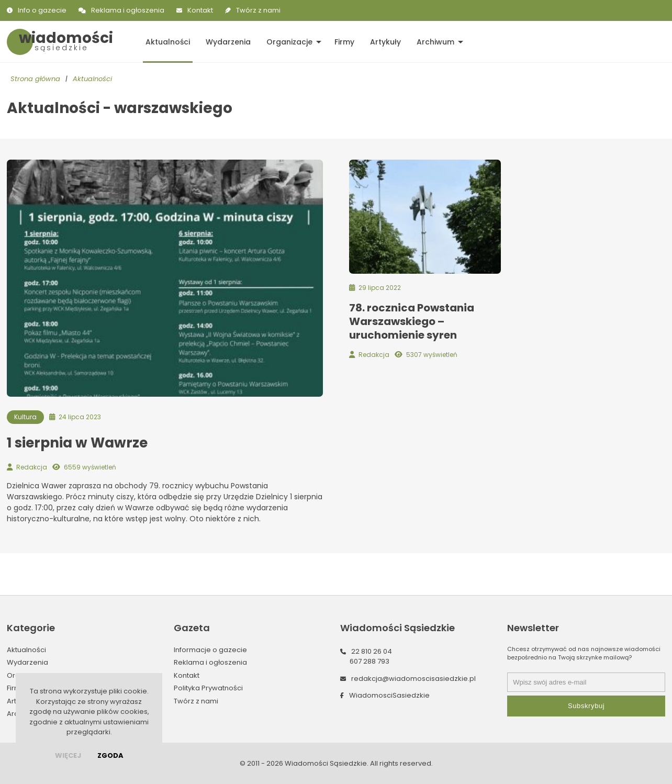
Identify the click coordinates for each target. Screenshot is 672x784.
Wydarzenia (228, 42)
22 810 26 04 (372, 651)
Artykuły (385, 42)
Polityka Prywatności (208, 688)
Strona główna (35, 79)
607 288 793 (369, 661)
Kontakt (200, 10)
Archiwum (435, 42)
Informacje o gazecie (210, 650)
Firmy (344, 42)
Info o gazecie (42, 10)
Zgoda (110, 755)
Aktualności (168, 42)
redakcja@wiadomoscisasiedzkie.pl (413, 679)
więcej (68, 755)
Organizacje (289, 42)
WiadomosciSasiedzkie (389, 695)
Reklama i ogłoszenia (128, 10)
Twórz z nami (258, 10)
